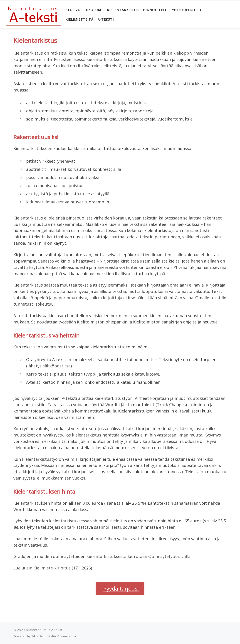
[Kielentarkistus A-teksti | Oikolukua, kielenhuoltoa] (33, 14)
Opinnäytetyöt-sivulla (169, 556)
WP (34, 636)
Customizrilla (67, 636)
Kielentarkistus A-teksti (45, 630)
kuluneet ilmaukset (45, 202)
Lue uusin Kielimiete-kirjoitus (42, 568)
